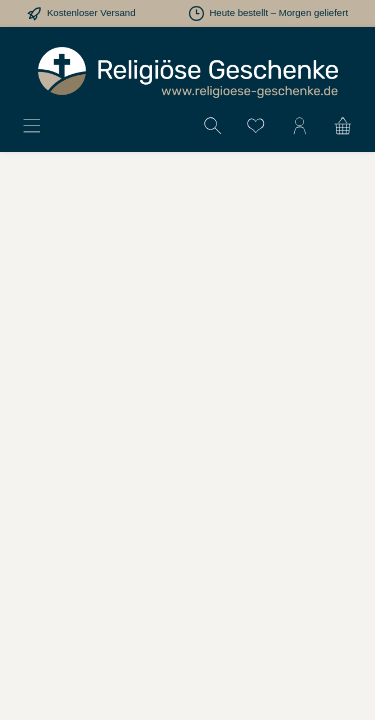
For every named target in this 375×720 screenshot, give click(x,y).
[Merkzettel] (256, 125)
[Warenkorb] (343, 125)
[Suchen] (213, 125)
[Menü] (32, 125)
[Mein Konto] (300, 125)
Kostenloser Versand (91, 12)
